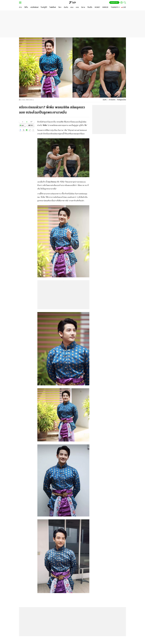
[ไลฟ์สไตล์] (53, 7)
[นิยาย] (83, 7)
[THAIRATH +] (115, 7)
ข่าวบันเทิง (112, 100)
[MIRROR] (105, 7)
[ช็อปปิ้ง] (90, 7)
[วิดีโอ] (26, 7)
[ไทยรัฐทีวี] (44, 7)
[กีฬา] (60, 7)
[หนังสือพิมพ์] (34, 7)
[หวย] (77, 7)
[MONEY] (97, 7)
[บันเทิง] (66, 7)
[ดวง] (72, 7)
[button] (20, 130)
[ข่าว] (20, 7)
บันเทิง (105, 100)
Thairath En (114, 3)
